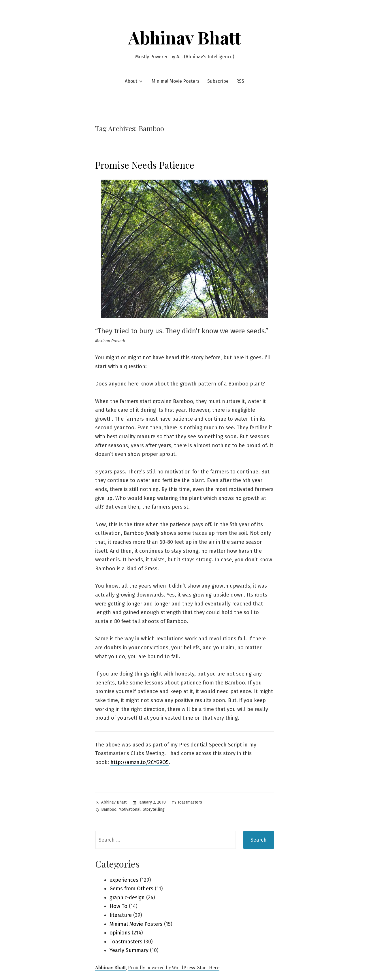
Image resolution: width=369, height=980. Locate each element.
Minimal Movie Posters (176, 81)
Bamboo (109, 809)
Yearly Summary (129, 950)
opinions (120, 933)
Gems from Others (131, 889)
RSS (240, 81)
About (131, 81)
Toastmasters (190, 802)
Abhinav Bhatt (185, 37)
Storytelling (154, 809)
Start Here (208, 967)
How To (118, 906)
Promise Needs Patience (145, 165)
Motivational (130, 809)
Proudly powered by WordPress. (163, 967)
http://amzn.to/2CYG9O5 (140, 762)
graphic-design (127, 898)
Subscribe (218, 81)
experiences (124, 880)
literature (121, 915)
